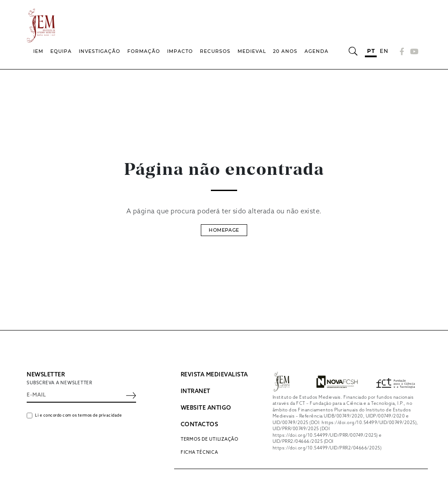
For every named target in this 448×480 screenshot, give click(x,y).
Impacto (180, 51)
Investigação (100, 51)
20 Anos (285, 51)
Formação (144, 51)
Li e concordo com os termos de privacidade (78, 416)
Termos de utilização (210, 439)
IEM (38, 51)
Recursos (215, 51)
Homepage (224, 230)
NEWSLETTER (46, 375)
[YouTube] (413, 51)
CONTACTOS (199, 425)
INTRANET (196, 391)
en (384, 51)
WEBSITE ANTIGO (206, 408)
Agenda (317, 51)
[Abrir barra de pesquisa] (353, 51)
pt (371, 51)
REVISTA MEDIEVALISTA (214, 375)
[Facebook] (402, 51)
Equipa (61, 51)
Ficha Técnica (199, 452)
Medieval (252, 51)
